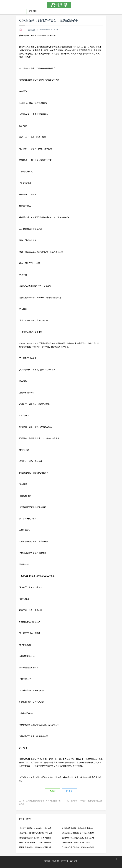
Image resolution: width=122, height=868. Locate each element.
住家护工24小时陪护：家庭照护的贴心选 (36, 833)
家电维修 (46, 11)
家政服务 (33, 11)
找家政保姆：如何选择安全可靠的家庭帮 (78, 833)
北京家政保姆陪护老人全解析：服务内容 (35, 828)
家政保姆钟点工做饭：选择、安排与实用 (78, 838)
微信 (53, 791)
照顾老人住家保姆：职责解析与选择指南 (35, 847)
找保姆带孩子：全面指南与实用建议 (76, 842)
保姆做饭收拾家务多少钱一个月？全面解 (35, 838)
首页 (22, 11)
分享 (69, 791)
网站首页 (47, 861)
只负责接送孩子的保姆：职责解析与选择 (78, 847)
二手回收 (59, 11)
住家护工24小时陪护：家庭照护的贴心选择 (87, 801)
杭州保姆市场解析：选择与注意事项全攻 (78, 828)
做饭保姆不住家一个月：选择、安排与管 (35, 842)
